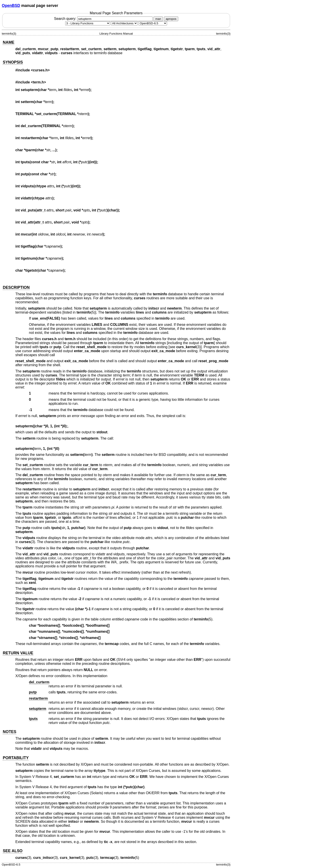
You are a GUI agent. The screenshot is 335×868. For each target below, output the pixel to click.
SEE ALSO (13, 851)
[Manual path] (153, 23)
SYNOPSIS (13, 62)
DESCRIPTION (16, 287)
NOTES (9, 732)
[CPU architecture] (124, 23)
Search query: (104, 19)
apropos (171, 19)
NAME (8, 42)
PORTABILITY (16, 758)
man (158, 19)
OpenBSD (11, 6)
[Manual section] (88, 23)
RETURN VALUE (18, 653)
